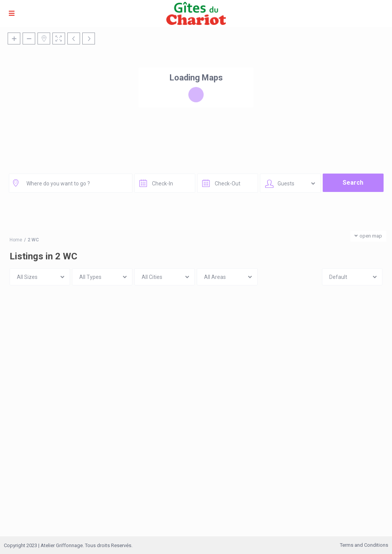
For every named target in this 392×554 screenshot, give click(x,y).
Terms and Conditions (364, 545)
